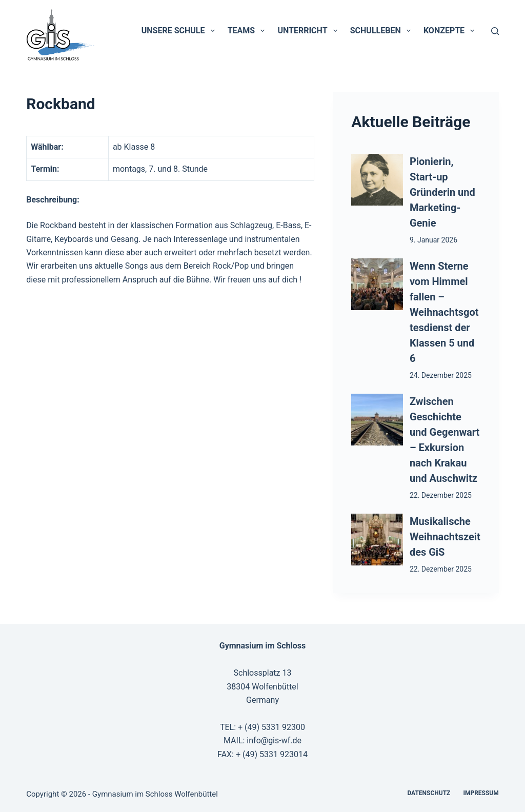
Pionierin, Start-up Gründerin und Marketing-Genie (442, 192)
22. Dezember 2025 (441, 495)
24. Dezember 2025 (441, 375)
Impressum (481, 793)
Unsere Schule (180, 31)
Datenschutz (429, 793)
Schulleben (382, 31)
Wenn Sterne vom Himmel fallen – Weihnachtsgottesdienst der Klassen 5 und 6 (444, 312)
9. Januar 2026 (433, 240)
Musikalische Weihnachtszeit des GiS (445, 537)
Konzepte (451, 31)
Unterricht (309, 31)
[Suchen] (495, 31)
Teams (248, 31)
